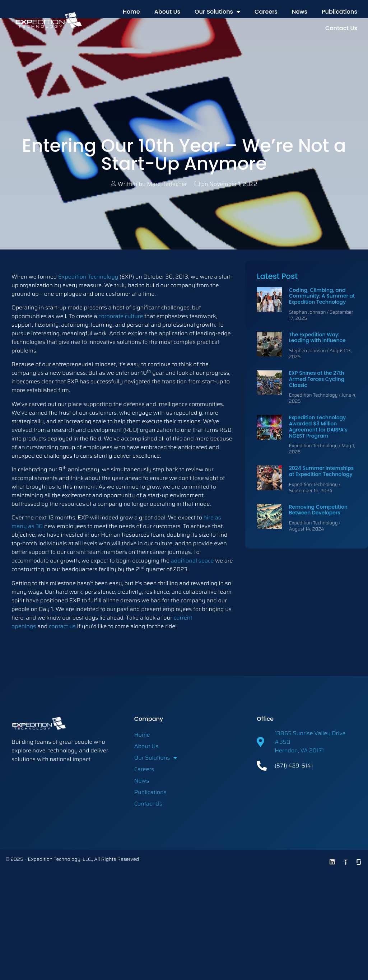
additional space (192, 561)
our (168, 618)
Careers (266, 12)
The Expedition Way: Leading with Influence (317, 338)
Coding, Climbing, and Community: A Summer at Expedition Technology (322, 296)
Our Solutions (217, 12)
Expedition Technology (88, 277)
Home (131, 12)
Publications (339, 12)
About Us (167, 12)
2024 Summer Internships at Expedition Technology (321, 471)
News (300, 12)
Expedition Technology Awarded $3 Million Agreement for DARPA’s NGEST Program (318, 426)
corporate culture (121, 316)
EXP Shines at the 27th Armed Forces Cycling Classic (317, 379)
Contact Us (341, 28)
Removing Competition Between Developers (318, 510)
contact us (62, 626)
